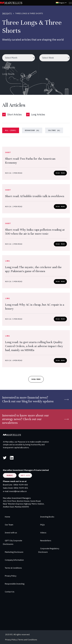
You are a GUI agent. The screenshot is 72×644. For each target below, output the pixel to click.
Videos (43, 533)
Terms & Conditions (13, 568)
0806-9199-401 (21, 488)
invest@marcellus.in (18, 491)
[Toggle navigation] (70, 3)
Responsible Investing (15, 584)
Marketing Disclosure (14, 552)
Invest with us (11, 533)
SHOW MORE (36, 379)
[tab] (11, 130)
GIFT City (25, 475)
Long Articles (38, 115)
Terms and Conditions (28, 640)
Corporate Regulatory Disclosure (49, 550)
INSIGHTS (7, 14)
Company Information (14, 560)
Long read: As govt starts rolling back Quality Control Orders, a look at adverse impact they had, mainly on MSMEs (34, 346)
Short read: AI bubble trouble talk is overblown (35, 196)
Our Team (9, 525)
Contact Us (10, 592)
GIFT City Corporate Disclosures (13, 542)
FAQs (42, 525)
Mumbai (10, 475)
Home (7, 517)
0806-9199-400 (21, 485)
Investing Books (47, 517)
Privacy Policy (11, 576)
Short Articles (15, 115)
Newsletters (46, 541)
